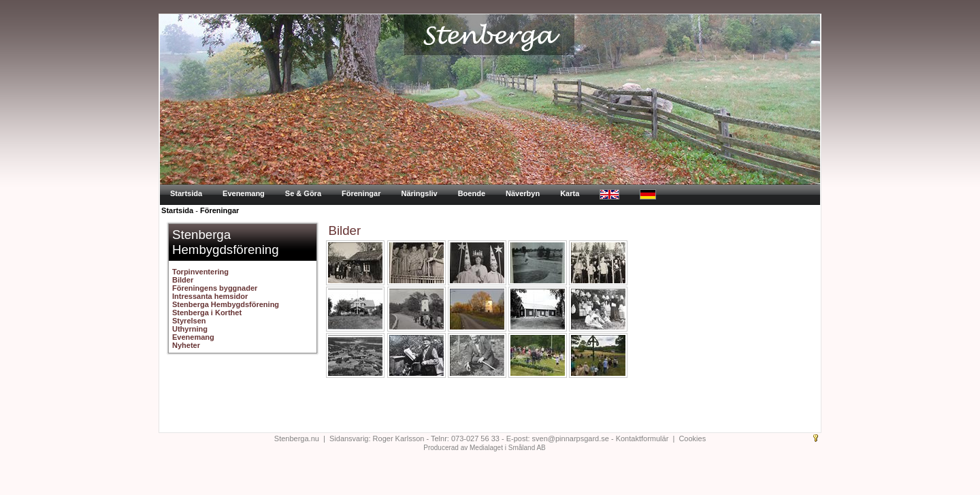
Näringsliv (419, 193)
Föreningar (361, 193)
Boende (472, 193)
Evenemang (244, 193)
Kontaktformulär (642, 438)
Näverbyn (523, 193)
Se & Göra (303, 193)
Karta (570, 193)
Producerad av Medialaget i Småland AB (485, 448)
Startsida (186, 193)
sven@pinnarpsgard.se (571, 438)
